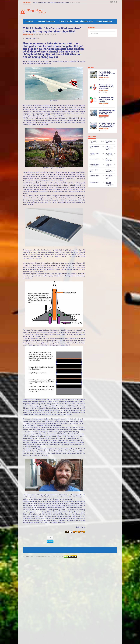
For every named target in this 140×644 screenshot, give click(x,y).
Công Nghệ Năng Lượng (46, 21)
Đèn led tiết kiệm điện (95, 171)
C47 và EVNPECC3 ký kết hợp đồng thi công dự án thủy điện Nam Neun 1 (107, 125)
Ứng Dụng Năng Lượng (109, 160)
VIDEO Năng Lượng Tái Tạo (109, 177)
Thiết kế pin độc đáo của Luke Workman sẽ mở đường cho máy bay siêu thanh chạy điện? (52, 30)
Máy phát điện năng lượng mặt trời (109, 184)
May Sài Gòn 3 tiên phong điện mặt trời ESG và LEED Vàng (107, 74)
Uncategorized (94, 182)
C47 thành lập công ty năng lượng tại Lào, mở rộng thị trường (106, 87)
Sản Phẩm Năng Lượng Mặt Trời (94, 165)
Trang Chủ (29, 21)
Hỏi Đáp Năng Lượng (104, 21)
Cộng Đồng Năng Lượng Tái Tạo (42, 557)
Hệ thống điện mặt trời (109, 171)
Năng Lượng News (51, 35)
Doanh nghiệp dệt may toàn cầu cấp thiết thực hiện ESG (106, 99)
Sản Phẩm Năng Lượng (84, 21)
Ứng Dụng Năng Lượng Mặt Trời (109, 148)
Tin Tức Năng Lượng (28, 35)
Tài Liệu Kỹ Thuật (65, 21)
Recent (91, 68)
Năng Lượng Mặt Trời (104, 78)
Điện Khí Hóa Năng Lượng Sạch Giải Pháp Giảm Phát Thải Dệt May (51, 2)
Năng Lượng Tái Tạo (103, 90)
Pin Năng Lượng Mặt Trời (94, 154)
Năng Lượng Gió (94, 159)
